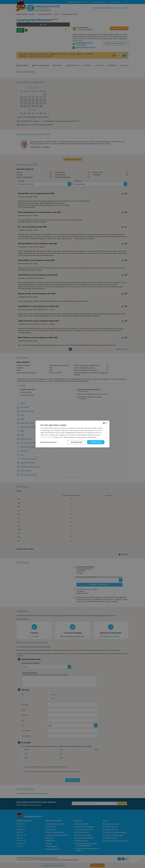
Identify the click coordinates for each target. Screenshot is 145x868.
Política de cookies (47, 437)
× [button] (106, 423)
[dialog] (72, 434)
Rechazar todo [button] (77, 442)
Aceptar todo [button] (96, 442)
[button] (49, 442)
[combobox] (104, 423)
